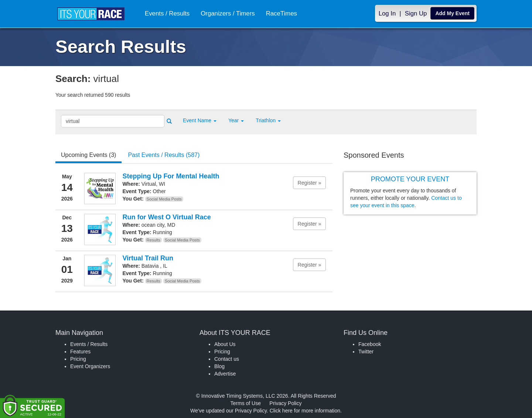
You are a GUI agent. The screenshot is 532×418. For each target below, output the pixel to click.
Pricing (78, 359)
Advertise (225, 374)
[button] (200, 120)
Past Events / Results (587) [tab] (164, 155)
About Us (225, 344)
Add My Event (452, 13)
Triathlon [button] (268, 120)
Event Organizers (90, 366)
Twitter (366, 352)
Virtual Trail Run (148, 258)
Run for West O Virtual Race (166, 217)
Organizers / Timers (228, 13)
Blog (219, 366)
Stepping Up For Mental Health (171, 176)
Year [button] (236, 120)
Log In (387, 13)
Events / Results (167, 13)
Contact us (227, 359)
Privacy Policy (285, 403)
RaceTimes (282, 13)
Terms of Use (246, 403)
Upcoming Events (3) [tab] (88, 155)
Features (80, 352)
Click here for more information (305, 411)
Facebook (370, 344)
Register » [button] (310, 183)
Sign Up (416, 13)
